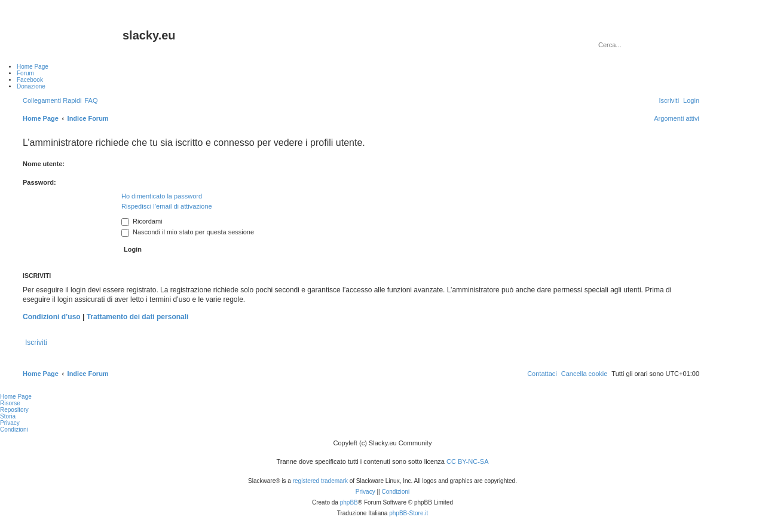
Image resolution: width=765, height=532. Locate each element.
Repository (14, 410)
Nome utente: (44, 164)
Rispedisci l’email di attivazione (167, 206)
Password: (39, 182)
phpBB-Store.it (408, 513)
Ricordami (142, 221)
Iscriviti (36, 343)
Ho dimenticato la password (162, 196)
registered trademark (320, 481)
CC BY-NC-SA (468, 461)
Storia (8, 416)
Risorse (10, 403)
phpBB (349, 502)
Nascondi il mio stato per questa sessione (188, 232)
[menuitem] (91, 100)
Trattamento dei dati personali (138, 317)
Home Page (16, 397)
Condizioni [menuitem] (14, 429)
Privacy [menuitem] (10, 423)
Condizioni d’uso (52, 317)
